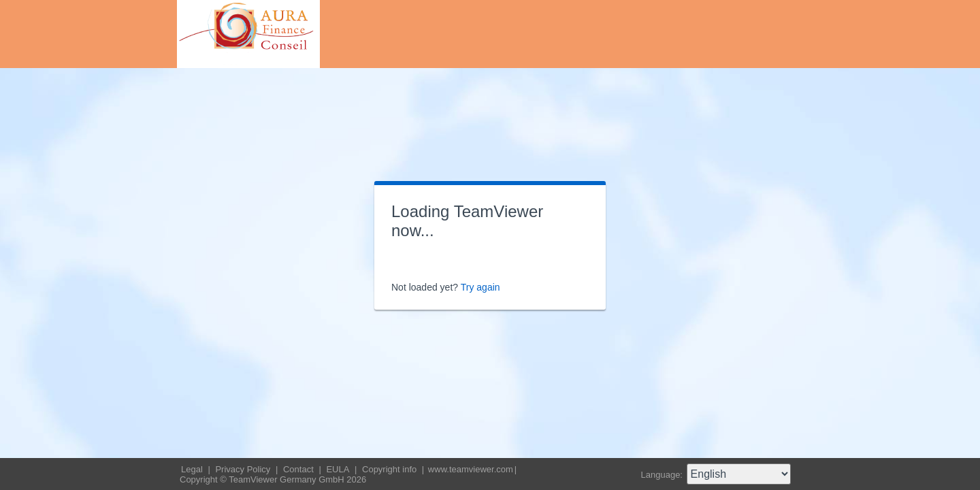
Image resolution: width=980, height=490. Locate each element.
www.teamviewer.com (471, 469)
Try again (480, 287)
